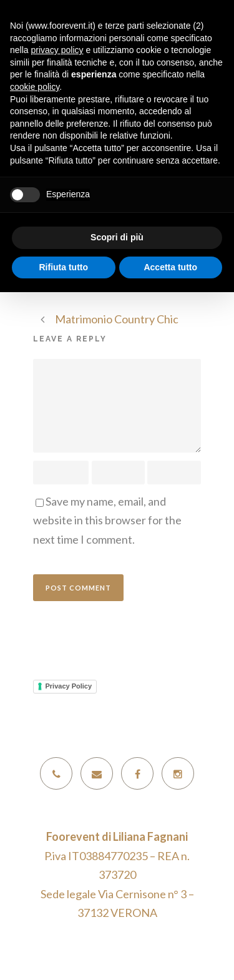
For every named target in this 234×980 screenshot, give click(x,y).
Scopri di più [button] (117, 237)
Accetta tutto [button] (170, 267)
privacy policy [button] (57, 50)
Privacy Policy (69, 686)
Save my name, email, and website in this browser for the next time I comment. (107, 520)
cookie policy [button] (35, 87)
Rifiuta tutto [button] (63, 267)
